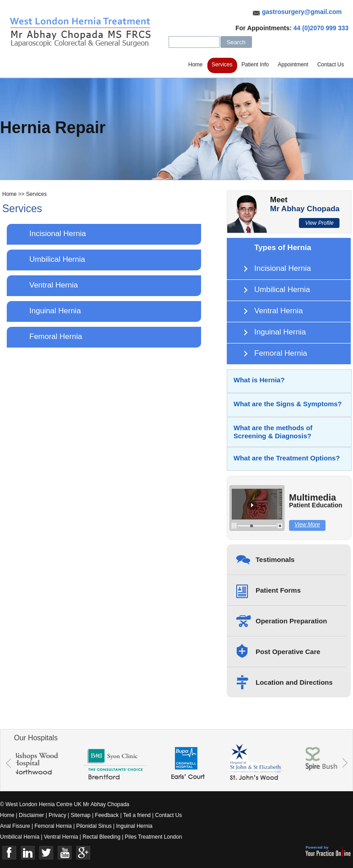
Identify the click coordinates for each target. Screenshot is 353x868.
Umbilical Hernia (57, 259)
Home (196, 65)
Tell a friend (137, 815)
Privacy (57, 815)
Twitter (46, 853)
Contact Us (331, 65)
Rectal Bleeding (102, 837)
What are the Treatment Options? (287, 458)
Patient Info (255, 65)
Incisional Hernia (58, 234)
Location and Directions (294, 682)
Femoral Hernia (56, 337)
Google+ (83, 853)
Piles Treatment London (154, 837)
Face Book (9, 853)
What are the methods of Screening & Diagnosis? (273, 432)
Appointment (293, 65)
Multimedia (316, 501)
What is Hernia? (259, 380)
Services (222, 65)
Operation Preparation (291, 621)
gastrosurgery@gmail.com (302, 12)
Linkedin (28, 853)
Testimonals (275, 559)
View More (307, 525)
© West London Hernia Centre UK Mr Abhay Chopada (65, 804)
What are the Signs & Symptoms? (288, 404)
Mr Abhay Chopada (305, 209)
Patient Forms (278, 590)
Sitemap (81, 815)
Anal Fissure (15, 826)
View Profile (319, 223)
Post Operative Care (288, 652)
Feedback (107, 815)
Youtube (65, 853)
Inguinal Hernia (55, 311)
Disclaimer (32, 815)
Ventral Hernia (54, 285)
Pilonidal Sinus (94, 826)
